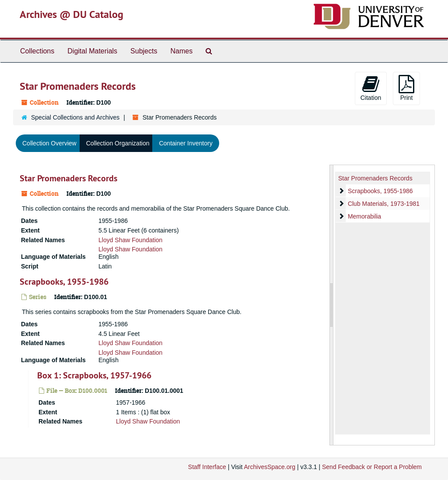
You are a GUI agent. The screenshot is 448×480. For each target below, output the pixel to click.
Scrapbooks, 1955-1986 (64, 282)
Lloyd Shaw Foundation (130, 240)
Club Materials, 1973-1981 (384, 204)
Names (181, 51)
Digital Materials (92, 51)
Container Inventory (185, 143)
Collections (37, 51)
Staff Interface (207, 467)
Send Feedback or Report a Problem (372, 467)
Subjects (144, 51)
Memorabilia (364, 216)
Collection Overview (49, 143)
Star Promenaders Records (68, 178)
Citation (371, 88)
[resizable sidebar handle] (332, 305)
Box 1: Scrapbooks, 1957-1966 (94, 375)
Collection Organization (118, 143)
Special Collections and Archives (75, 117)
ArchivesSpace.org (269, 467)
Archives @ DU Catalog (72, 14)
